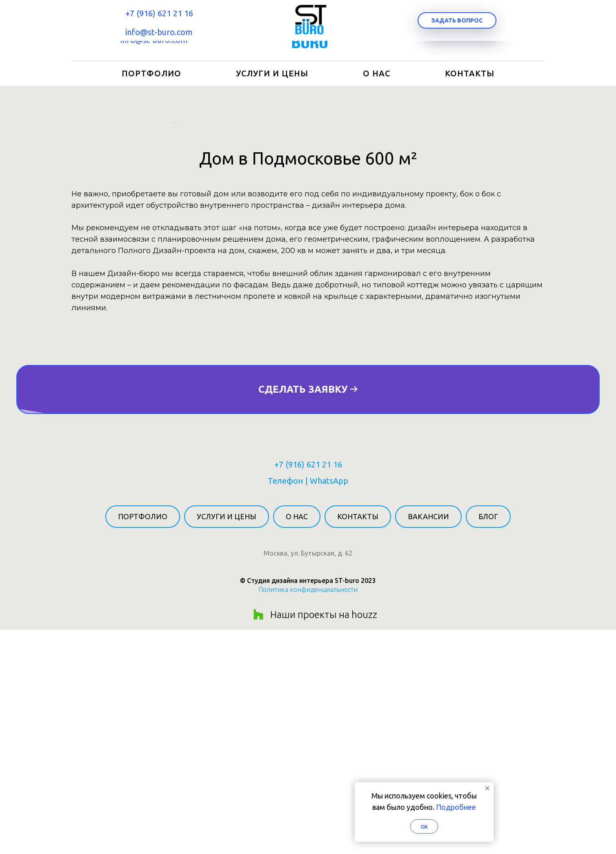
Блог (488, 741)
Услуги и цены (272, 73)
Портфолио (151, 73)
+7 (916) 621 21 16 (154, 21)
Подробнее (456, 807)
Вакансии (428, 741)
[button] (462, 31)
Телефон (286, 705)
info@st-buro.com (154, 40)
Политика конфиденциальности (308, 814)
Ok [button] (424, 827)
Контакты (470, 73)
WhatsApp (329, 705)
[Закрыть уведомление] (487, 788)
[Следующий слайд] (443, 235)
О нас (377, 73)
